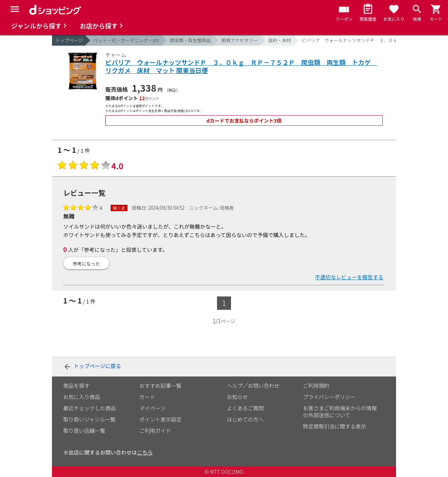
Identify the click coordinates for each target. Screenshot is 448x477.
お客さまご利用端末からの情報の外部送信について (340, 411)
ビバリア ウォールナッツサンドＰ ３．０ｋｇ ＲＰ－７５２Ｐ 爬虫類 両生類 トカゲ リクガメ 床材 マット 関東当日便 (241, 67)
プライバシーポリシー (329, 397)
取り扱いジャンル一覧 (89, 419)
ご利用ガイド (155, 430)
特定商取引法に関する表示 (335, 426)
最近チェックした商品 (90, 408)
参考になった (86, 264)
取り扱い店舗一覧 (84, 430)
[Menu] (15, 9)
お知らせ (237, 397)
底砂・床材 (280, 40)
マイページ (153, 408)
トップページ (69, 40)
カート (147, 397)
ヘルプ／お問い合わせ (253, 385)
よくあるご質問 (245, 408)
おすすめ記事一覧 (160, 385)
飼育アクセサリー (240, 40)
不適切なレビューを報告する (349, 277)
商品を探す (76, 385)
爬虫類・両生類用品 (190, 40)
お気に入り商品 (82, 397)
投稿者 (227, 208)
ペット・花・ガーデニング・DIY (126, 40)
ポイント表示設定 (160, 419)
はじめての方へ (245, 419)
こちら (145, 452)
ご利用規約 (316, 385)
